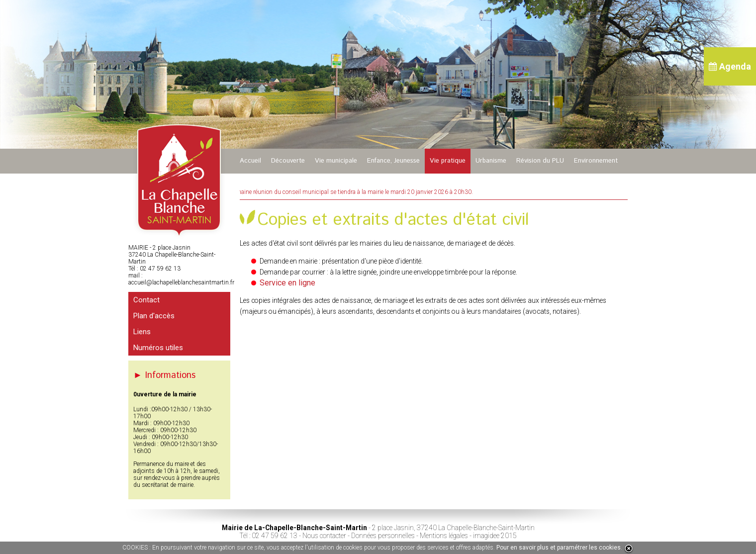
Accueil (250, 161)
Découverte (288, 161)
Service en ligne (287, 283)
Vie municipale (336, 161)
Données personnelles (383, 536)
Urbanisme (491, 161)
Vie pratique (448, 161)
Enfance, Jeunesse (393, 161)
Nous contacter (324, 536)
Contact (146, 300)
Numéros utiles (158, 348)
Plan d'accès (154, 316)
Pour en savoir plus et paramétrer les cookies (559, 548)
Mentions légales (444, 536)
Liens (142, 332)
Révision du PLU (540, 161)
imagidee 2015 (495, 536)
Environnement (596, 161)
